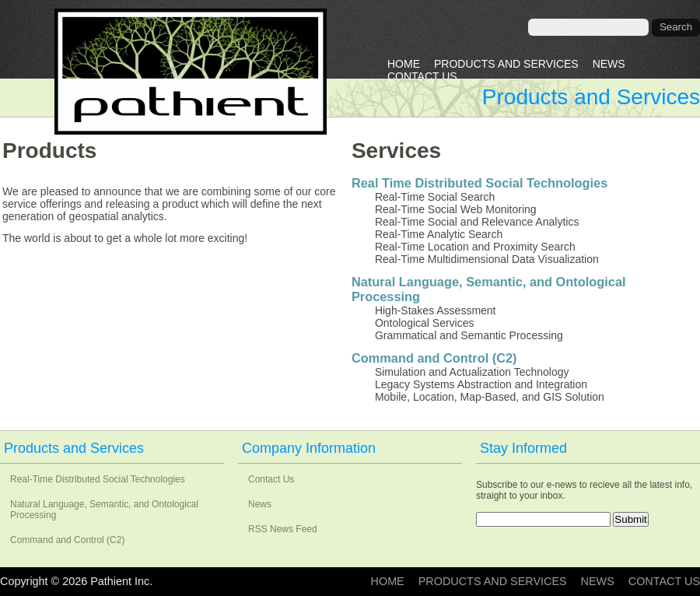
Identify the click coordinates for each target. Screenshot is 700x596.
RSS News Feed (283, 529)
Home (404, 64)
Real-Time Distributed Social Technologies (98, 479)
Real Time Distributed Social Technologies (479, 183)
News (609, 64)
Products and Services (506, 64)
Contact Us (422, 76)
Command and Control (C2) (434, 358)
